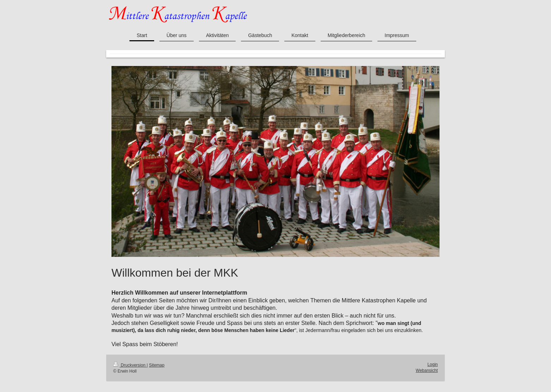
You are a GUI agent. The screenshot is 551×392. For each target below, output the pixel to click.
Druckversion (130, 365)
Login (433, 364)
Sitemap (157, 365)
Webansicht (427, 370)
